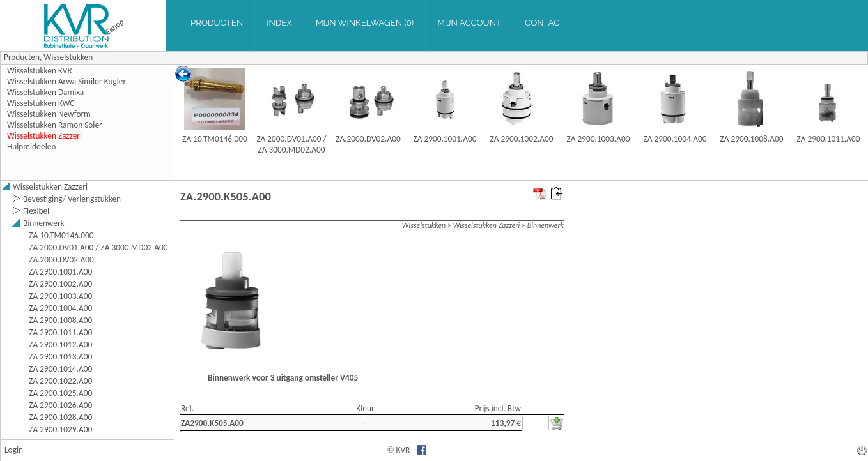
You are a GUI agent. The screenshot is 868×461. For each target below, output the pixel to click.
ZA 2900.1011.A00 (829, 139)
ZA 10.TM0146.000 (214, 139)
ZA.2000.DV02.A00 (368, 139)
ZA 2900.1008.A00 (752, 139)
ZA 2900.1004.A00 (675, 139)
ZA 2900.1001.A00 (445, 139)
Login (14, 450)
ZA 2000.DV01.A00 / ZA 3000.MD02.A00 (291, 144)
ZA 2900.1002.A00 (522, 139)
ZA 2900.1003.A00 (599, 139)
